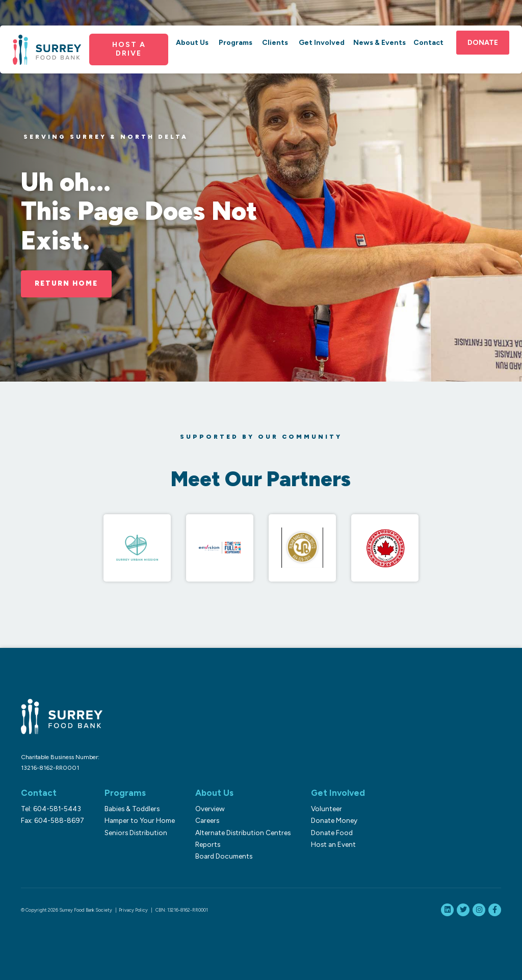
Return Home (66, 283)
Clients (275, 43)
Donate (483, 43)
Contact (428, 43)
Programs (236, 43)
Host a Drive (129, 49)
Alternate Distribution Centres (243, 833)
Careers (207, 820)
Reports (208, 844)
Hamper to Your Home (140, 820)
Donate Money (334, 820)
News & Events (380, 43)
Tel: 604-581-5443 (51, 809)
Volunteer (327, 809)
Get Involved (322, 43)
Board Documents (224, 856)
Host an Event (333, 844)
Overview (210, 809)
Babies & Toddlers (132, 809)
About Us (192, 43)
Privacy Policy (133, 910)
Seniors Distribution (136, 833)
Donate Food (332, 833)
